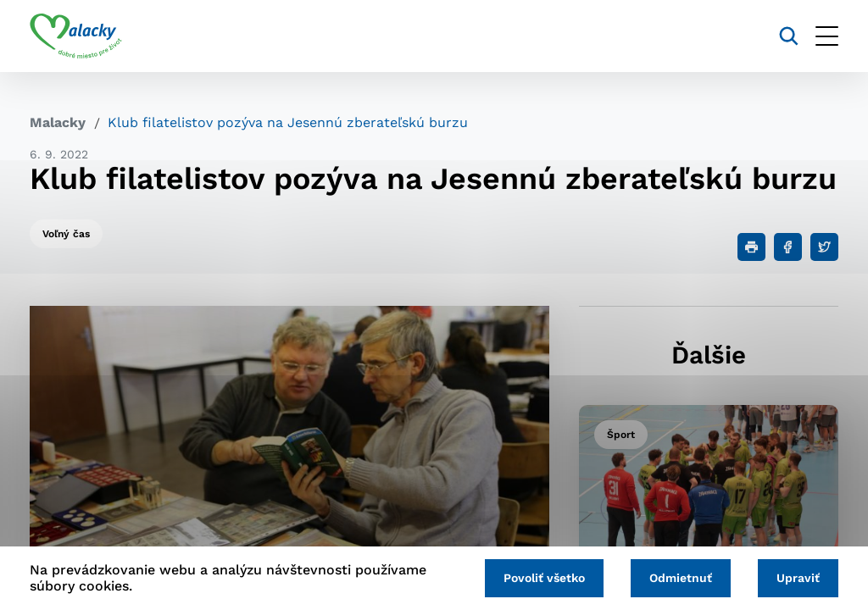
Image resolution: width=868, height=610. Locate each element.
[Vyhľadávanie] (789, 36)
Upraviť (798, 578)
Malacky (58, 122)
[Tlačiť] (751, 247)
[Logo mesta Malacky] (76, 36)
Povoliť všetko (544, 578)
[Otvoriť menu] (827, 36)
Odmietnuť (681, 578)
